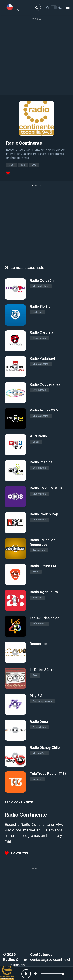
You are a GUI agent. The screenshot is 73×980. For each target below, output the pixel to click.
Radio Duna (39, 722)
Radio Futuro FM (43, 566)
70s (11, 165)
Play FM (36, 696)
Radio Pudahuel (42, 358)
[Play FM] (15, 704)
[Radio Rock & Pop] (15, 523)
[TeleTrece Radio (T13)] (15, 782)
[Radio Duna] (15, 730)
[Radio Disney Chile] (15, 756)
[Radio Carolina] (15, 341)
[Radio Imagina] (15, 471)
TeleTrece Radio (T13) (48, 774)
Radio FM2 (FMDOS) (46, 488)
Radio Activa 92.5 (44, 410)
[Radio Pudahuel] (15, 367)
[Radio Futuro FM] (15, 574)
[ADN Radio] (15, 445)
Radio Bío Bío (40, 307)
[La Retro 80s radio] (15, 678)
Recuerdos (39, 644)
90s (34, 165)
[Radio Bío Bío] (15, 315)
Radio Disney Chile (45, 748)
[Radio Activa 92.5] (15, 419)
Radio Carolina (41, 332)
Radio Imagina (41, 462)
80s (23, 165)
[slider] (53, 974)
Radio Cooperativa (45, 384)
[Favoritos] (8, 173)
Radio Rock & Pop (44, 514)
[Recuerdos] (15, 652)
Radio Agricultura (44, 592)
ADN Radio (38, 436)
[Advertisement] (36, 58)
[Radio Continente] (7, 973)
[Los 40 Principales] (15, 626)
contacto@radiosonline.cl (50, 960)
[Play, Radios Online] (26, 974)
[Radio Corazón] (15, 289)
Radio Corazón (42, 281)
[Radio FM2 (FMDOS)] (15, 497)
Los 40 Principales (45, 618)
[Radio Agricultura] (15, 600)
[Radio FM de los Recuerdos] (15, 548)
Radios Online (15, 960)
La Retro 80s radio (45, 670)
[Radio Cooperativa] (15, 393)
